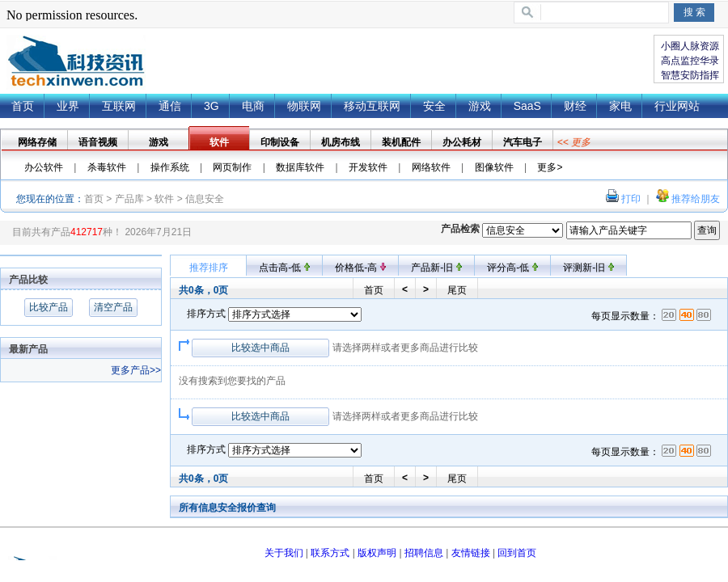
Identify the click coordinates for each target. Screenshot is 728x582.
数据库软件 (300, 167)
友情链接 (471, 553)
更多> (550, 167)
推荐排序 (209, 268)
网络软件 (431, 167)
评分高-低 (512, 268)
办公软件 (44, 167)
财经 (575, 106)
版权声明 (377, 553)
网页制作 (232, 167)
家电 (620, 106)
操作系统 (170, 167)
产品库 (129, 199)
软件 (164, 199)
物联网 (304, 106)
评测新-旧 (588, 268)
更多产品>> (136, 370)
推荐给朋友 (696, 199)
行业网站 (677, 106)
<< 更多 (574, 142)
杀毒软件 (107, 167)
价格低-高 (360, 268)
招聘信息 (424, 553)
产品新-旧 (436, 268)
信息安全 (205, 199)
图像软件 (494, 167)
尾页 (457, 290)
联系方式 (330, 553)
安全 (434, 106)
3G (212, 106)
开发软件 (368, 167)
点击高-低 (284, 268)
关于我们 (284, 553)
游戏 (480, 106)
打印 (631, 199)
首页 (23, 106)
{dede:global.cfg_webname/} (76, 62)
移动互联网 (372, 106)
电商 (253, 106)
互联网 (119, 106)
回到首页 (517, 553)
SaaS (527, 106)
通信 (170, 106)
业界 (68, 106)
